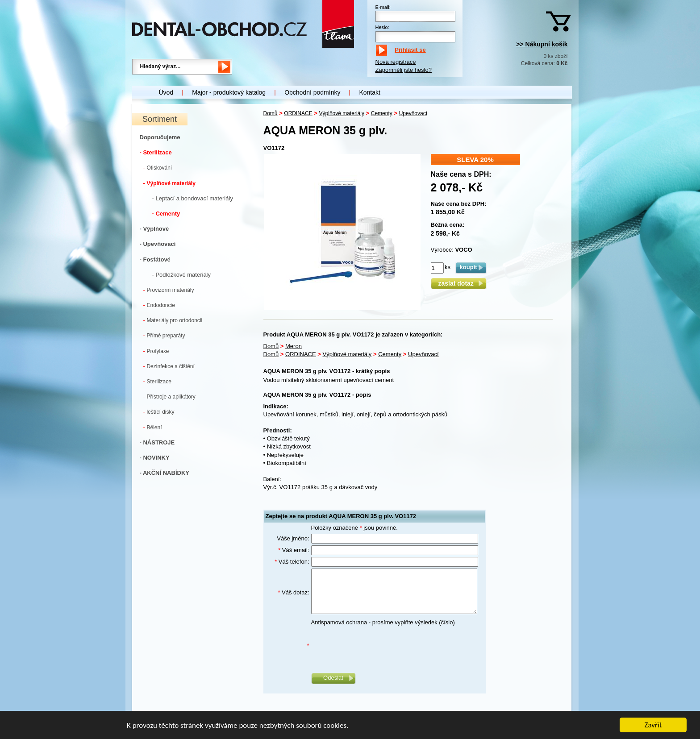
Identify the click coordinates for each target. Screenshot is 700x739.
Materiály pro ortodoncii (173, 320)
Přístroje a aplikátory (169, 396)
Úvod (166, 92)
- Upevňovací (158, 244)
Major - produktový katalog (229, 92)
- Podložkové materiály (182, 275)
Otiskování (158, 168)
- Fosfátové (155, 259)
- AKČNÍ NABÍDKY (165, 473)
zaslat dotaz (458, 283)
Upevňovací (413, 113)
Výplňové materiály (169, 183)
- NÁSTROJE (157, 442)
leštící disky (159, 412)
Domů (271, 113)
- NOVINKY (155, 458)
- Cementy (166, 214)
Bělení (153, 427)
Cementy (382, 113)
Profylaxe (156, 351)
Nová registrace (396, 62)
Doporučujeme (160, 137)
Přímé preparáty (164, 335)
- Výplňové (154, 229)
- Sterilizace (156, 152)
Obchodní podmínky (312, 92)
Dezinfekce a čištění (169, 366)
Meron (294, 346)
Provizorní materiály (169, 290)
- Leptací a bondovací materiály (193, 198)
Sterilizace (157, 381)
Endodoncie (159, 305)
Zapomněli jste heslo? (404, 70)
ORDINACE (298, 113)
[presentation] (379, 646)
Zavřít (653, 725)
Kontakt (369, 92)
